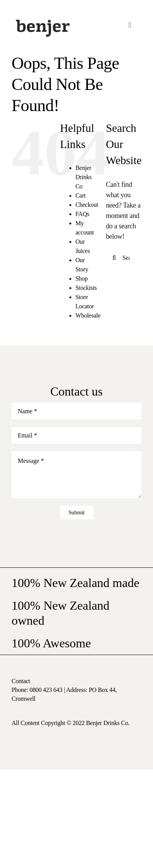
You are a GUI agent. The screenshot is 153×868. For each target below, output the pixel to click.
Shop (82, 279)
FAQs (82, 214)
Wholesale (88, 315)
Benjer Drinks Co (84, 177)
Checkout (87, 205)
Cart (81, 195)
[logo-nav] (43, 19)
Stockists (86, 288)
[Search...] (124, 258)
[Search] (114, 258)
